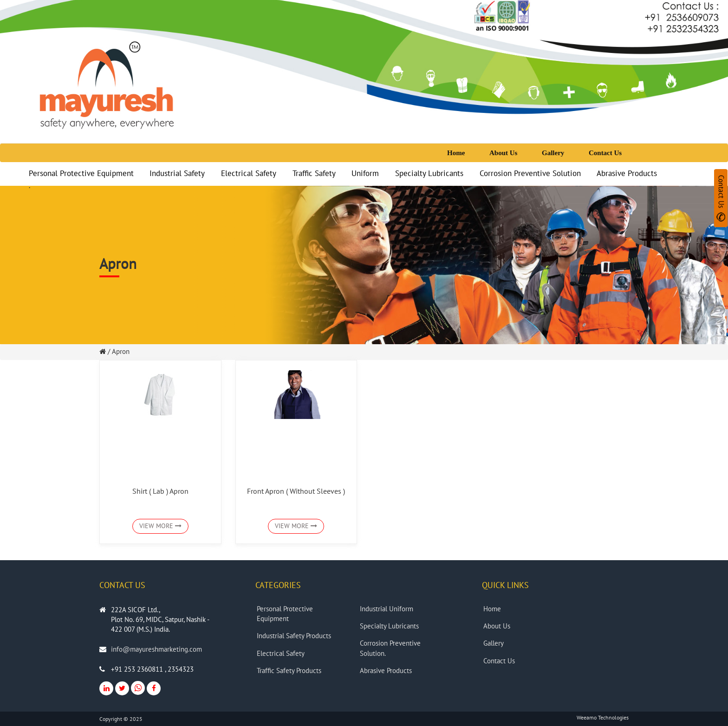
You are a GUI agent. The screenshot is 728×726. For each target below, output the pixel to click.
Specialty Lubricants (429, 174)
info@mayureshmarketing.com (156, 649)
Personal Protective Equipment (81, 174)
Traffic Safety (314, 174)
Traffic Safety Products (290, 671)
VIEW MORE (160, 526)
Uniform (365, 174)
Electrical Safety (249, 174)
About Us (503, 153)
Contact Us (605, 153)
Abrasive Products (627, 174)
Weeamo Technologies (603, 718)
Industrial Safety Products (295, 636)
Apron (121, 352)
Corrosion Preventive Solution (530, 174)
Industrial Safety (177, 174)
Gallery (553, 153)
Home (456, 153)
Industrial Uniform (387, 609)
